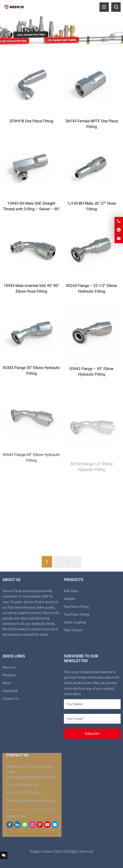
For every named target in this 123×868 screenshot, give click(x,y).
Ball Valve (71, 591)
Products (9, 675)
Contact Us (10, 699)
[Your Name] (92, 704)
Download (10, 691)
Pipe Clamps (73, 630)
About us (9, 667)
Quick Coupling (75, 622)
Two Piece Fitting (76, 615)
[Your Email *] (92, 719)
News (6, 683)
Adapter (70, 599)
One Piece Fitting (76, 607)
